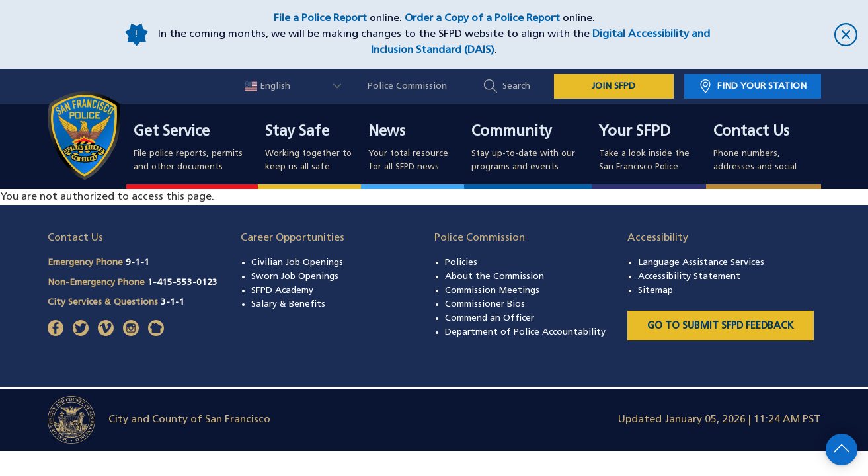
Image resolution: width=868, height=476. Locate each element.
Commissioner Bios (485, 304)
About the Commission (494, 277)
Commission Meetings (492, 291)
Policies (461, 263)
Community (512, 132)
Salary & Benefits (288, 304)
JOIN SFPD (613, 86)
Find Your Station (762, 86)
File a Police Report (320, 19)
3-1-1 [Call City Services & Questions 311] (173, 302)
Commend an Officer (490, 318)
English (267, 86)
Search (516, 86)
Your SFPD (635, 132)
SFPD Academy (282, 291)
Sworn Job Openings (295, 277)
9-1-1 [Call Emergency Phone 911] (138, 263)
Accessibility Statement (689, 277)
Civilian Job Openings (297, 263)
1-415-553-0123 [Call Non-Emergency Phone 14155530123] (182, 283)
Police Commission (407, 86)
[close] (787, 35)
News (387, 132)
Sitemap (655, 291)
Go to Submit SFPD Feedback (721, 326)
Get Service (172, 132)
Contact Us (751, 132)
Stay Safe (297, 132)
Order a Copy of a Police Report (482, 19)
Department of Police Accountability (525, 332)
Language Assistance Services (701, 263)
